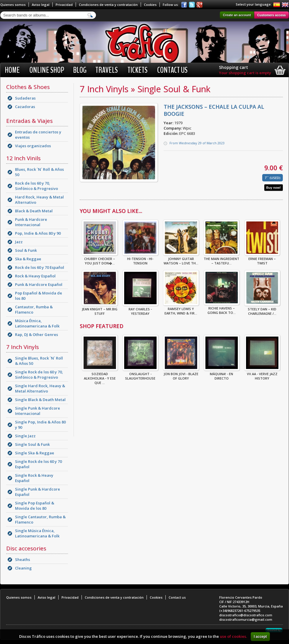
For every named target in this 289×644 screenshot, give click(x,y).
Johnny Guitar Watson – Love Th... (181, 259)
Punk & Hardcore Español (39, 284)
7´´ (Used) (273, 178)
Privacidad (64, 5)
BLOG (80, 70)
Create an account (237, 15)
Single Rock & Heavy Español (34, 478)
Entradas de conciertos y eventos (38, 135)
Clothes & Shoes (28, 87)
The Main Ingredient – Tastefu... (221, 259)
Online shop (47, 70)
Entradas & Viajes (29, 121)
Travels (107, 70)
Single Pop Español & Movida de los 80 (35, 506)
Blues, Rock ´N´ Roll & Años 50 (39, 172)
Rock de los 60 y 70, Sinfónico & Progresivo (36, 186)
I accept (260, 637)
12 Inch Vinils (23, 158)
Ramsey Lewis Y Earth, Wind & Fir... (181, 309)
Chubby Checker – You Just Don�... (100, 259)
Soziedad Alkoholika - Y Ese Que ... (100, 376)
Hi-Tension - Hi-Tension (140, 259)
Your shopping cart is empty (245, 73)
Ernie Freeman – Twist (262, 259)
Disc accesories (26, 548)
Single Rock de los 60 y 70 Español (38, 464)
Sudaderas (25, 98)
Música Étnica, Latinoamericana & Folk (37, 323)
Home (12, 70)
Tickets (137, 70)
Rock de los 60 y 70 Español (40, 267)
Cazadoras (25, 107)
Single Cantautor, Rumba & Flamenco (40, 519)
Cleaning (23, 568)
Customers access (271, 15)
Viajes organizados (33, 146)
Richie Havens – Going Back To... (222, 309)
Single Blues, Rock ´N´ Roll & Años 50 (39, 361)
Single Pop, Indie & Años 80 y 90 (40, 425)
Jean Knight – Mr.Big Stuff (100, 309)
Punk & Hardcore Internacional (31, 222)
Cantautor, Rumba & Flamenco (34, 309)
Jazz (19, 242)
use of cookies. (233, 636)
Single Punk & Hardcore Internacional (38, 411)
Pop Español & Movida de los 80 (39, 296)
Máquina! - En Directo (222, 374)
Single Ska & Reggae (35, 453)
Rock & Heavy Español (35, 276)
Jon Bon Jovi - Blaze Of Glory (181, 374)
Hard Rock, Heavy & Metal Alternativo (39, 200)
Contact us (172, 70)
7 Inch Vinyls (23, 347)
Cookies (150, 5)
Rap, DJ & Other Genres (36, 335)
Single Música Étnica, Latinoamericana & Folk (37, 533)
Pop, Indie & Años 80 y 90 (38, 233)
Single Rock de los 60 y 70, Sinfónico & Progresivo (39, 375)
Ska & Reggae (28, 259)
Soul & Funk (26, 250)
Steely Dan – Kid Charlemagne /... (262, 309)
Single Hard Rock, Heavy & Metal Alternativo (40, 388)
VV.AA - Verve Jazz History (262, 374)
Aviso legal (41, 5)
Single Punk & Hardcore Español (38, 492)
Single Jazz (25, 436)
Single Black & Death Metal (40, 400)
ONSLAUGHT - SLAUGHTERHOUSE (140, 374)
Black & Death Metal (34, 211)
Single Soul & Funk (32, 444)
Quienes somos (13, 5)
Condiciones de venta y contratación (108, 5)
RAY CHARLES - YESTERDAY (140, 309)
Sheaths (23, 559)
